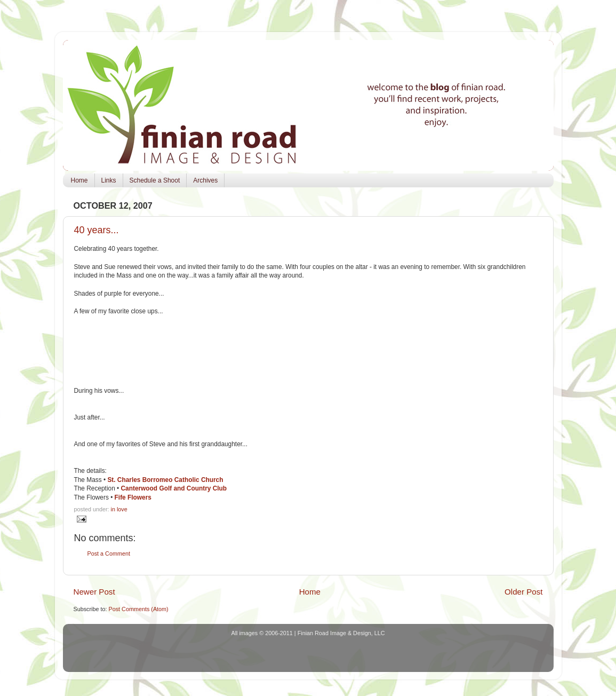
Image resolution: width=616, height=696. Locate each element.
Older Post (523, 592)
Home (79, 180)
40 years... (97, 230)
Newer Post (94, 592)
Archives (205, 180)
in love (119, 509)
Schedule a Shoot (155, 180)
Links (109, 180)
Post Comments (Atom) (139, 609)
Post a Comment (109, 553)
